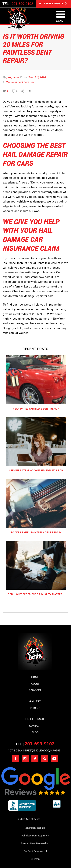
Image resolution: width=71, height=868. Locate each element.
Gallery (35, 701)
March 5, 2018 (37, 77)
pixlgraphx (13, 77)
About (35, 684)
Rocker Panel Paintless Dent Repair (36, 532)
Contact (35, 726)
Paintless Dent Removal (20, 82)
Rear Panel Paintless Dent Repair (36, 409)
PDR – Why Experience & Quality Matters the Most (37, 594)
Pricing (35, 708)
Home (35, 677)
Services (35, 690)
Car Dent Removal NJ (35, 851)
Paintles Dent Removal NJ (35, 843)
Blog (35, 732)
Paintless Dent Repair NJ (35, 835)
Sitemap (35, 859)
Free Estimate (35, 719)
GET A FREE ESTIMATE (53, 4)
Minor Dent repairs (35, 828)
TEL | (35, 744)
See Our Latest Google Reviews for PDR (36, 470)
